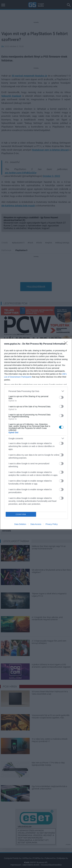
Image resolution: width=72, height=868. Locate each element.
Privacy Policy (52, 524)
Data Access (36, 524)
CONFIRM (21, 514)
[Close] (67, 344)
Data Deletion (20, 524)
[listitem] (36, 391)
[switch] (61, 397)
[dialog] (36, 434)
